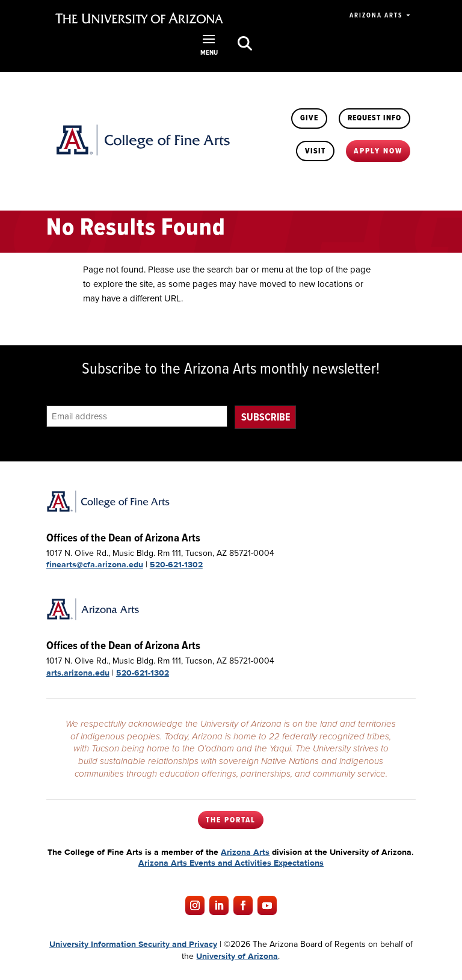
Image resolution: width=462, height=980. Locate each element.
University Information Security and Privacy (133, 944)
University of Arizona (237, 955)
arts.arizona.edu (78, 672)
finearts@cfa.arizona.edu (95, 564)
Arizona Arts (376, 15)
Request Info (375, 118)
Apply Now (378, 150)
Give (310, 118)
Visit (317, 150)
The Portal (231, 820)
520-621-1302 (176, 564)
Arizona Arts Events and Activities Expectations (231, 863)
